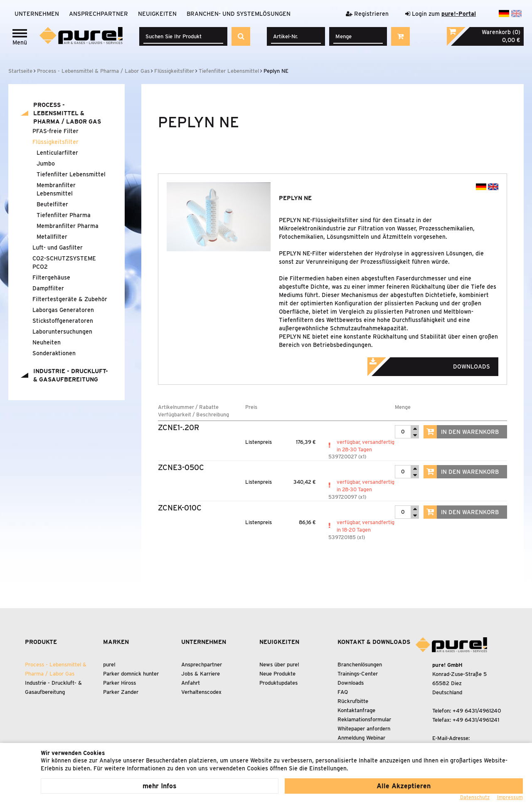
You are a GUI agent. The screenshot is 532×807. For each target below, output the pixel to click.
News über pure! (279, 665)
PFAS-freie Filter (55, 131)
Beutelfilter (52, 204)
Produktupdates (278, 683)
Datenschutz (475, 797)
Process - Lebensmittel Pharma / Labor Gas (67, 113)
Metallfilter (52, 237)
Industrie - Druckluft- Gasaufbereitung (71, 375)
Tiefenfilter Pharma (64, 215)
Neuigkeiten (157, 14)
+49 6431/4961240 (477, 711)
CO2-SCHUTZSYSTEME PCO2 (64, 262)
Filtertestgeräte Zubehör (70, 299)
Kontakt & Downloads (374, 642)
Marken (116, 642)
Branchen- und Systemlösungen (239, 14)
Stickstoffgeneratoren (63, 321)
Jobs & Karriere (201, 674)
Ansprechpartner (99, 14)
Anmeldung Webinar (361, 738)
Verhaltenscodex (201, 692)
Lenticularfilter (57, 153)
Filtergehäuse (51, 277)
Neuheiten (47, 342)
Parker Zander (121, 692)
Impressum (510, 797)
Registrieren (367, 14)
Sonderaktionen (54, 353)
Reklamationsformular (364, 719)
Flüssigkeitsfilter (55, 142)
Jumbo (46, 163)
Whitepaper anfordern (364, 729)
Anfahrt (191, 683)
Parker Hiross (119, 683)
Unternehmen (37, 14)
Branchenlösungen (360, 665)
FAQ (343, 692)
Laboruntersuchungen (62, 332)
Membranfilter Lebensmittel (56, 189)
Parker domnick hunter (131, 674)
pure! (109, 665)
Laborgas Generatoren (63, 310)
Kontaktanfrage (356, 710)
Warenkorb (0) (501, 32)
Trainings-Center (358, 674)
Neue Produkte (277, 674)
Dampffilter (48, 288)
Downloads (440, 364)
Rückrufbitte (353, 701)
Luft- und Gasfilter (58, 248)
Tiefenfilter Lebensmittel (71, 174)
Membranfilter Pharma (68, 226)
